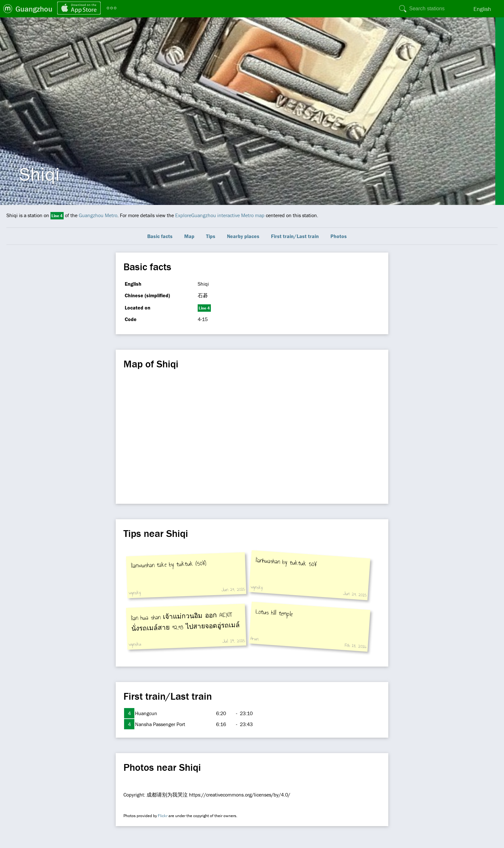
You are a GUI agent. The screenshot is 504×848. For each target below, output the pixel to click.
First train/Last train (295, 236)
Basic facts (160, 236)
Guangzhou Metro (98, 215)
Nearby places (243, 236)
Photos (339, 236)
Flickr (163, 816)
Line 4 (57, 216)
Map (189, 236)
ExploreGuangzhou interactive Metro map (220, 215)
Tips (211, 236)
